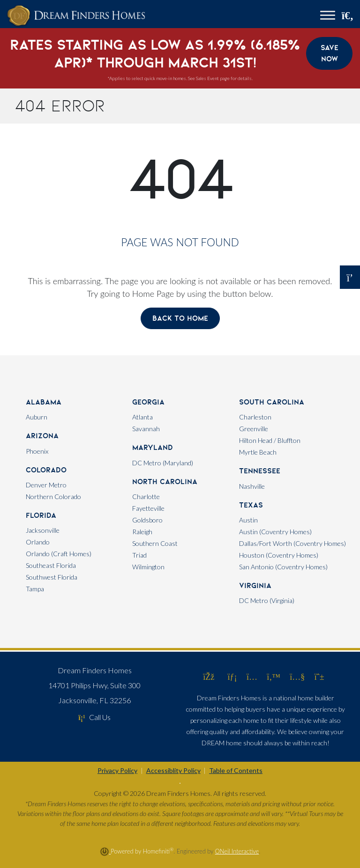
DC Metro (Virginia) (267, 600)
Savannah (146, 429)
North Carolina (165, 482)
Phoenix (37, 451)
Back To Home (180, 318)
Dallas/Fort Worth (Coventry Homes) (292, 543)
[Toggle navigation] (328, 16)
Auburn (37, 417)
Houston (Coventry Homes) (279, 555)
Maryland (153, 447)
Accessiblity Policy (173, 770)
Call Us (94, 717)
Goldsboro (147, 520)
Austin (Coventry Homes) (275, 532)
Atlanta (142, 417)
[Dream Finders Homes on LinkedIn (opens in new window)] (232, 677)
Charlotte (146, 497)
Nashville (252, 486)
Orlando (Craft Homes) (59, 554)
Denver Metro (46, 485)
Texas (251, 505)
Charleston (255, 417)
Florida (41, 515)
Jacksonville (43, 530)
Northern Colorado (53, 497)
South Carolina (272, 402)
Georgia (148, 402)
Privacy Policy (117, 770)
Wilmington (148, 567)
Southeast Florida (51, 565)
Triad (139, 555)
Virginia (255, 585)
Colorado (46, 470)
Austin (248, 520)
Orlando (38, 542)
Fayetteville (148, 508)
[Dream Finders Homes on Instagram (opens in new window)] (252, 677)
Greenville (254, 429)
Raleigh (142, 532)
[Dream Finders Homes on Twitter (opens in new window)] (274, 677)
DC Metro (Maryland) (163, 463)
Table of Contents (236, 770)
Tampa (35, 589)
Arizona (42, 436)
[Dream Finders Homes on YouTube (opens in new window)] (297, 677)
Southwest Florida (52, 577)
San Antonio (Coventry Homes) (283, 567)
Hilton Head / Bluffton (270, 440)
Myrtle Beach (258, 452)
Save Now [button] (330, 53)
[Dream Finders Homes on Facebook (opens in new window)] (209, 677)
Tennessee (260, 471)
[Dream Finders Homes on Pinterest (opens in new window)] (319, 677)
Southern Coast (155, 543)
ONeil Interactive (237, 851)
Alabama (44, 402)
